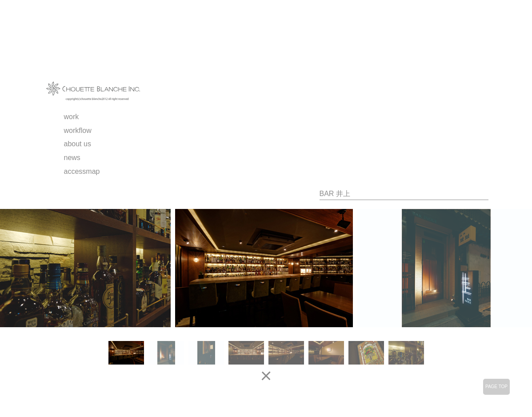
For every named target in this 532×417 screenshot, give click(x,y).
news (72, 158)
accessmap (82, 171)
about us (78, 144)
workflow (78, 130)
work (72, 117)
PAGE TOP (496, 387)
